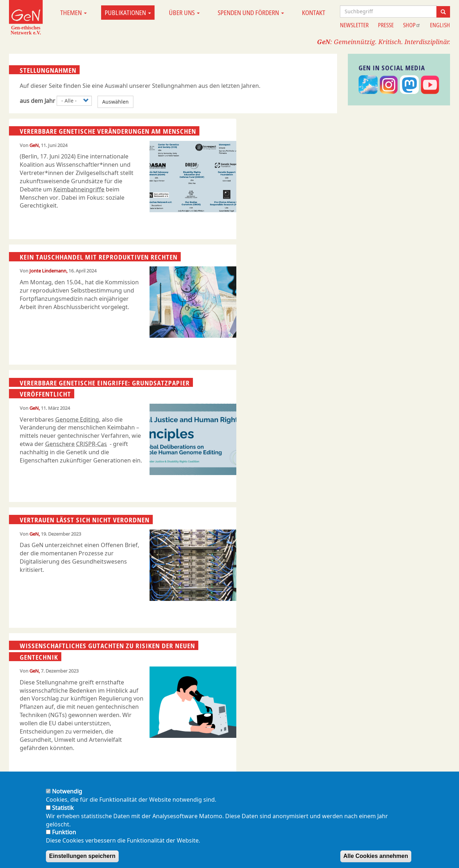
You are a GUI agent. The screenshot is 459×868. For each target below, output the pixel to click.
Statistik (63, 808)
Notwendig (67, 791)
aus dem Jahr (37, 101)
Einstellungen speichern (82, 856)
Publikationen (128, 13)
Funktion (64, 832)
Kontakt (314, 13)
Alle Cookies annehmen (376, 856)
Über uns (184, 13)
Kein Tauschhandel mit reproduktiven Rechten (99, 257)
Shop (412, 25)
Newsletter (354, 25)
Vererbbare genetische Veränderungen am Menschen (108, 131)
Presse (386, 25)
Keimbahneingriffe (79, 189)
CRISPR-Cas (91, 444)
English (440, 25)
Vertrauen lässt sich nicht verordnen (85, 520)
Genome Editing (77, 419)
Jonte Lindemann (48, 271)
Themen (74, 13)
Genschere (60, 444)
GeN (34, 145)
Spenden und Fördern (251, 13)
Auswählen (115, 102)
